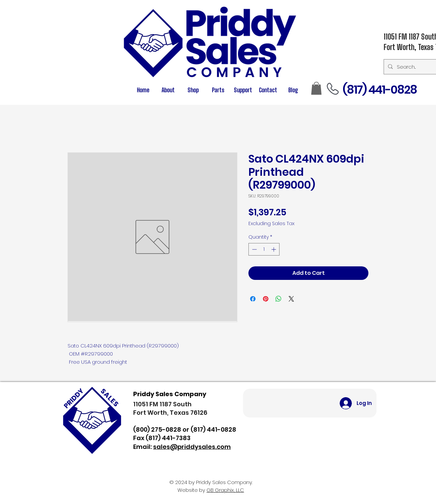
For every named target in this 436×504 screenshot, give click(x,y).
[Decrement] (254, 249)
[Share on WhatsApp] (278, 299)
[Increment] (274, 249)
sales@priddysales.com (192, 447)
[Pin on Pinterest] (266, 299)
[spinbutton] (264, 249)
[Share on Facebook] (253, 299)
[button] (218, 90)
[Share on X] (291, 299)
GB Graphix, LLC (225, 490)
